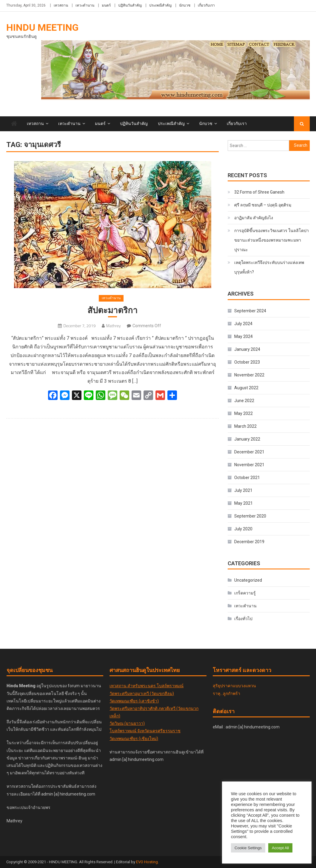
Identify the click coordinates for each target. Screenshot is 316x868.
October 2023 (247, 362)
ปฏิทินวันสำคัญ (130, 5)
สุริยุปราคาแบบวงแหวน (234, 686)
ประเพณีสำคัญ (160, 5)
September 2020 (250, 516)
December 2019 (249, 542)
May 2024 (243, 336)
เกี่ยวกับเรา (206, 5)
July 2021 (243, 490)
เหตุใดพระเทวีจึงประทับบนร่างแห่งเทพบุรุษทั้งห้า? (269, 267)
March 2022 (245, 426)
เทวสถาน (61, 5)
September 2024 (250, 311)
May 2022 (243, 413)
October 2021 (247, 478)
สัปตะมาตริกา (112, 310)
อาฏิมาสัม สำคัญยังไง (254, 218)
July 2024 (243, 324)
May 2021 (243, 503)
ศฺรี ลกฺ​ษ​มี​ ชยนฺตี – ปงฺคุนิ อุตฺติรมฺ (263, 205)
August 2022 (246, 388)
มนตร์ (106, 5)
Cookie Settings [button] (248, 848)
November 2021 (249, 465)
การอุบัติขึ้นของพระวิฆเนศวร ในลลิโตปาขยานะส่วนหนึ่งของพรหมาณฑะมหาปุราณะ (272, 240)
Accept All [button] (280, 848)
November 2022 (249, 375)
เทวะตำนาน (85, 5)
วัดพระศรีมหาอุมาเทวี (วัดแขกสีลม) (142, 694)
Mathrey (114, 326)
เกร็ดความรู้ (245, 593)
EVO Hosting (147, 862)
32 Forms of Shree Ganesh (259, 192)
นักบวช (185, 5)
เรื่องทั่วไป (243, 619)
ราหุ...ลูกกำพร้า (226, 694)
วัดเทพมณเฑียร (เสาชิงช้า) (134, 701)
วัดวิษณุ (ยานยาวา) (127, 723)
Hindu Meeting (42, 27)
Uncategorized (248, 580)
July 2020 (243, 529)
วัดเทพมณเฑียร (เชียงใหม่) (134, 739)
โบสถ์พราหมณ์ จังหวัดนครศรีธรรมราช (145, 731)
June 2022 (244, 401)
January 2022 (247, 439)
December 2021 (249, 452)
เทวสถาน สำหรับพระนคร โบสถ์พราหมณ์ (147, 686)
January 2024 (247, 349)
